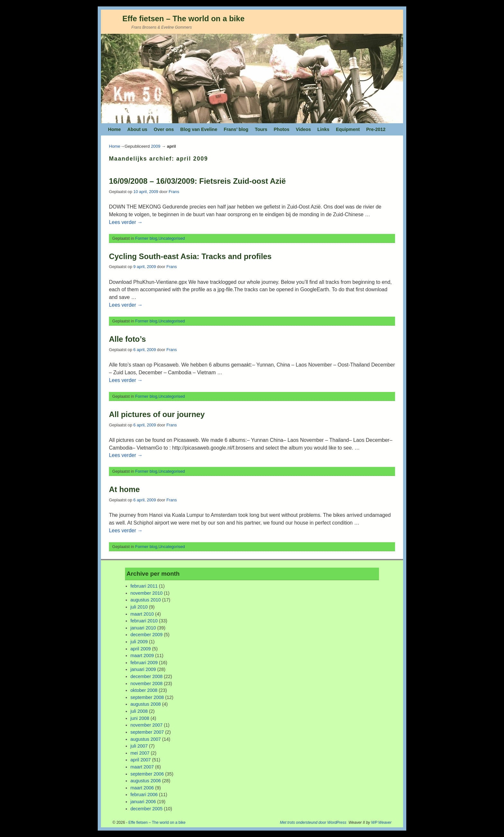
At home (124, 489)
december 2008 (147, 676)
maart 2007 (142, 767)
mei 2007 (140, 753)
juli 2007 (139, 746)
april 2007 (141, 760)
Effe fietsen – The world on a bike (184, 19)
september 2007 (147, 732)
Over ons (164, 129)
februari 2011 (144, 586)
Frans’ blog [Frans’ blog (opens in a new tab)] (236, 129)
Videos (303, 129)
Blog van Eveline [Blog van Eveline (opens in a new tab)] (199, 129)
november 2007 (147, 725)
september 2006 (147, 774)
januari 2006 (143, 802)
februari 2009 (144, 663)
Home (114, 129)
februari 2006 (144, 795)
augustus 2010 (146, 600)
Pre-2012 (376, 129)
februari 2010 (144, 621)
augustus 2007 (146, 739)
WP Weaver (381, 823)
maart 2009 (142, 656)
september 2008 (147, 697)
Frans (174, 192)
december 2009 (147, 635)
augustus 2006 (146, 781)
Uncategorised (172, 238)
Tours (261, 129)
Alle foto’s (127, 339)
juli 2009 (139, 642)
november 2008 (147, 684)
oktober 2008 (144, 690)
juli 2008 (139, 711)
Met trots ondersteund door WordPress (313, 823)
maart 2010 (142, 614)
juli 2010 (139, 607)
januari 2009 (143, 669)
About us (137, 129)
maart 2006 (142, 788)
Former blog (146, 238)
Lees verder (126, 222)
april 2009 (141, 649)
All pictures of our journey (157, 414)
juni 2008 (140, 718)
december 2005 (147, 809)
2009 (155, 146)
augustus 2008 (146, 704)
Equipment (348, 129)
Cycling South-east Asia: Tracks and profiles (190, 256)
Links (323, 129)
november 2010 (147, 593)
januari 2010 (143, 628)
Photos (282, 129)
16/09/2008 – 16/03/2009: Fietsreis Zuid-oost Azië (197, 181)
